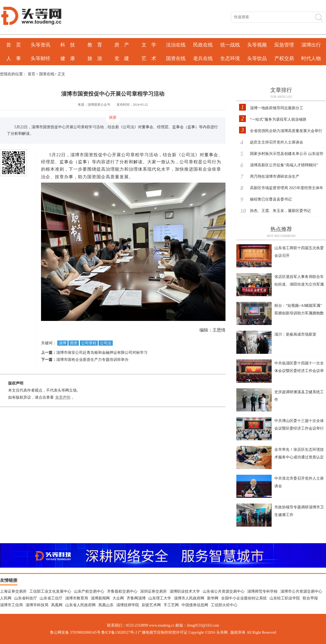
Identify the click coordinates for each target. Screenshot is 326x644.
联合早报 (310, 598)
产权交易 (284, 58)
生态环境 (230, 58)
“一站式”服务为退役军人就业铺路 (278, 119)
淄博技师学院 (128, 605)
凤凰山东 (106, 605)
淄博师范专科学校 (262, 591)
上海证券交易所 (13, 591)
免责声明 (63, 397)
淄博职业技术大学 (185, 591)
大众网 (118, 598)
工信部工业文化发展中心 (50, 591)
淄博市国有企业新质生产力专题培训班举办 (92, 360)
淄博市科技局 (37, 605)
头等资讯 (40, 45)
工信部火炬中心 (224, 605)
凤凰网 (57, 605)
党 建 (122, 58)
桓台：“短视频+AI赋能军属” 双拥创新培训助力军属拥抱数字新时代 (299, 313)
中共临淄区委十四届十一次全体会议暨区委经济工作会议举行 (299, 371)
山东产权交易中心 (89, 591)
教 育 (95, 45)
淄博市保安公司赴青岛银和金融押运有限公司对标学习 (102, 353)
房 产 (122, 45)
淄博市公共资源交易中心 (301, 591)
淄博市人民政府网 (189, 598)
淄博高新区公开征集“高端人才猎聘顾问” (284, 165)
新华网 (213, 598)
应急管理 (284, 45)
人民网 (6, 598)
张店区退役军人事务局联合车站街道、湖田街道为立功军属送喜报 (299, 284)
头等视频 (257, 45)
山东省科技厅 (26, 598)
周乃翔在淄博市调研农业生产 (275, 176)
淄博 (62, 343)
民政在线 (203, 45)
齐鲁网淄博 (136, 598)
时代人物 (311, 58)
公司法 (106, 343)
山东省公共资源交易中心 (224, 591)
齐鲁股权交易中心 (122, 591)
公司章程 (89, 343)
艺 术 (149, 58)
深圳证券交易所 (153, 591)
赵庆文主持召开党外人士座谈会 (277, 142)
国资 (74, 343)
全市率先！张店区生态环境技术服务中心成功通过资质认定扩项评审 (299, 457)
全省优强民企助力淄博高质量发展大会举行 (286, 131)
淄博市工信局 (11, 605)
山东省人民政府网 (80, 605)
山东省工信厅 (51, 598)
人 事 (14, 58)
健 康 (68, 58)
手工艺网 (171, 605)
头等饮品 (257, 58)
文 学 (149, 45)
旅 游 (95, 58)
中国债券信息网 (195, 605)
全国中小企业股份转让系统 (244, 598)
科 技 (68, 45)
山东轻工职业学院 (285, 598)
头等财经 (40, 58)
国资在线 (176, 58)
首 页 (14, 45)
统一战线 (230, 45)
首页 (32, 74)
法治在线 (176, 45)
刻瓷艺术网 (151, 605)
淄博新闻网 (100, 598)
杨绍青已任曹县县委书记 (271, 199)
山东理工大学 (160, 598)
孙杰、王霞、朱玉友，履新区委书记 (280, 211)
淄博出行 (311, 45)
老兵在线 (203, 58)
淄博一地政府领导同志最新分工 (277, 108)
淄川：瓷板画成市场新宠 (295, 334)
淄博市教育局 (77, 598)
